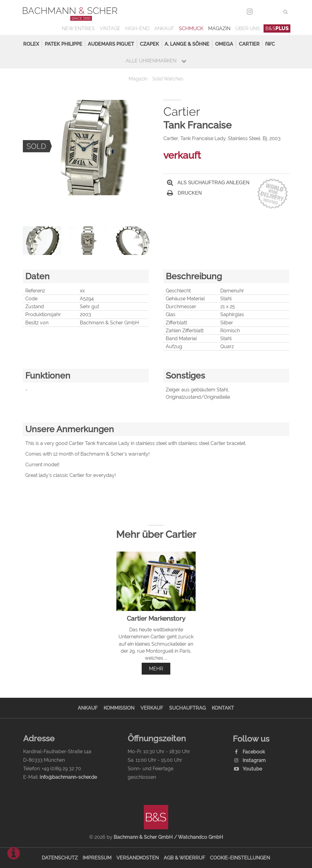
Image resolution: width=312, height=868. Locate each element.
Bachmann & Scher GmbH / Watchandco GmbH (168, 837)
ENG (275, 12)
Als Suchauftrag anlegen (208, 183)
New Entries (78, 28)
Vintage (110, 28)
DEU (262, 12)
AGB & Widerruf (184, 858)
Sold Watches (168, 79)
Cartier (249, 44)
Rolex (31, 44)
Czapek (149, 44)
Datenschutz (60, 858)
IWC (270, 44)
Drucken (184, 193)
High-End (137, 28)
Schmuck (191, 28)
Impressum (97, 858)
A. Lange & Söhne (187, 44)
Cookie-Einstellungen (240, 858)
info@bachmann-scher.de (68, 777)
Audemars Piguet (111, 44)
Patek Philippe (64, 44)
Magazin (219, 28)
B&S (277, 28)
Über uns (248, 28)
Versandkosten (138, 858)
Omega (224, 44)
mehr (156, 669)
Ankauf (164, 28)
